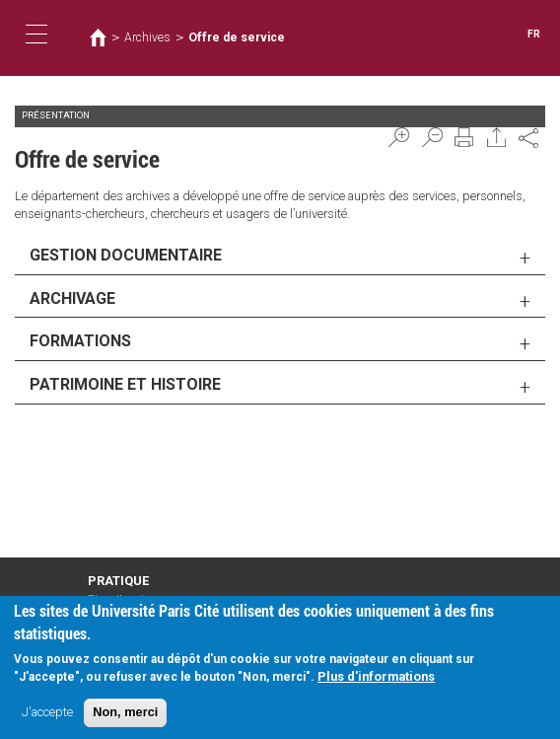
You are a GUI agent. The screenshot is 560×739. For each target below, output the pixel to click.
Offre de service (237, 37)
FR (534, 34)
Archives (147, 37)
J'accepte (47, 717)
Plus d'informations (376, 681)
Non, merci (125, 717)
